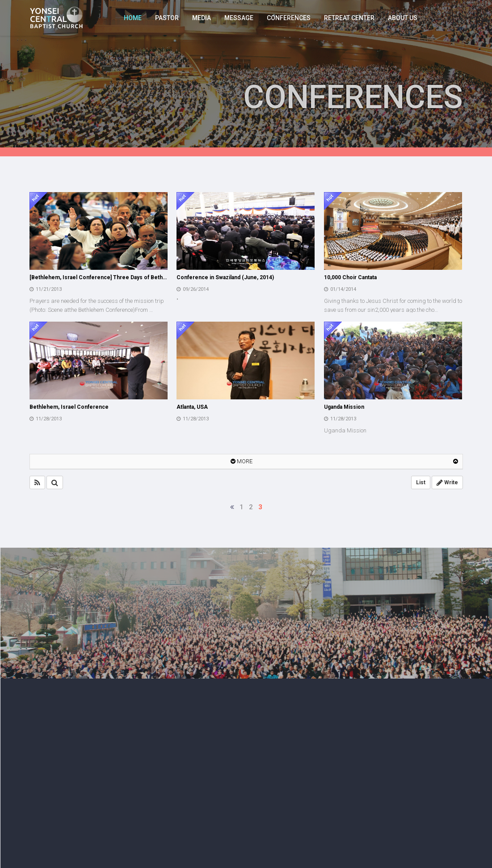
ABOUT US (403, 18)
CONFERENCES (289, 18)
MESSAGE (239, 18)
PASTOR (167, 18)
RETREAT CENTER (349, 18)
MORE (242, 461)
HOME (133, 18)
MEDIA (202, 18)
